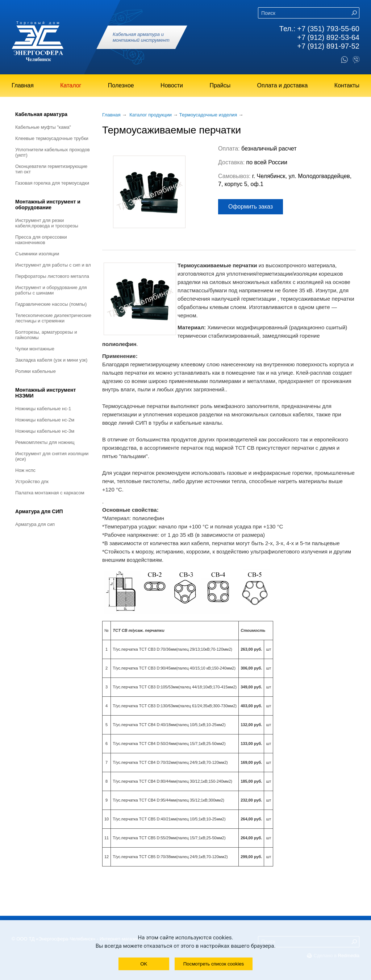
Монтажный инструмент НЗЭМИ (45, 393)
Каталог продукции (151, 115)
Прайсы (220, 85)
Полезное (121, 85)
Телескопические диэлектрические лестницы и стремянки (53, 318)
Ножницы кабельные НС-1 (43, 409)
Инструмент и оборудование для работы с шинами (51, 290)
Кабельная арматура (41, 114)
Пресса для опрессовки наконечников (41, 240)
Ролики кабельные (36, 371)
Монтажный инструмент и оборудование (48, 205)
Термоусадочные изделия (208, 115)
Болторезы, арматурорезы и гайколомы (46, 335)
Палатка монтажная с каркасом (50, 493)
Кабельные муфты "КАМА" (43, 127)
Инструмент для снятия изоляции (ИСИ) (52, 456)
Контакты (347, 85)
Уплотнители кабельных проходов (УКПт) (53, 152)
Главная (23, 85)
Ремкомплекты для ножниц (45, 442)
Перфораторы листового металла (52, 276)
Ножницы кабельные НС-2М (45, 420)
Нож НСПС (25, 470)
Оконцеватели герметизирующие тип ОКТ (51, 169)
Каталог (71, 85)
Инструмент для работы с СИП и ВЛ (53, 265)
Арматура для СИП (39, 511)
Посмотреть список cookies (214, 964)
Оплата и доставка (283, 85)
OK (144, 964)
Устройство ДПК (32, 481)
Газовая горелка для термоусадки (52, 183)
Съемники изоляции (37, 254)
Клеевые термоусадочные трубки (52, 138)
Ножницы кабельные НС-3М (45, 431)
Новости (172, 85)
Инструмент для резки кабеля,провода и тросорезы (47, 223)
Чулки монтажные (35, 349)
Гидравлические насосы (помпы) (51, 304)
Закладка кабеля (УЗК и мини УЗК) (51, 360)
